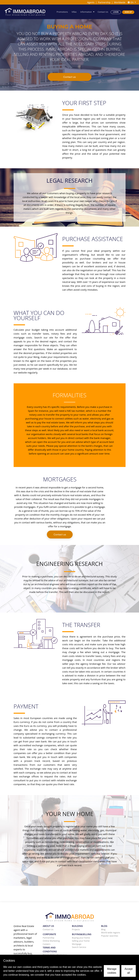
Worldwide (120, 2)
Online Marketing (51, 941)
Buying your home (81, 938)
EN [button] (131, 2)
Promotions (63, 12)
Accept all (129, 971)
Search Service (79, 947)
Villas (74, 12)
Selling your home (81, 941)
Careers (47, 944)
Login (116, 12)
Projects (76, 929)
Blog (103, 929)
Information (86, 12)
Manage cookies (112, 971)
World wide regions (111, 933)
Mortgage (77, 944)
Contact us (69, 77)
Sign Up (128, 12)
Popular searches (110, 936)
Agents (91, 2)
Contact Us (103, 12)
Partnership (104, 2)
